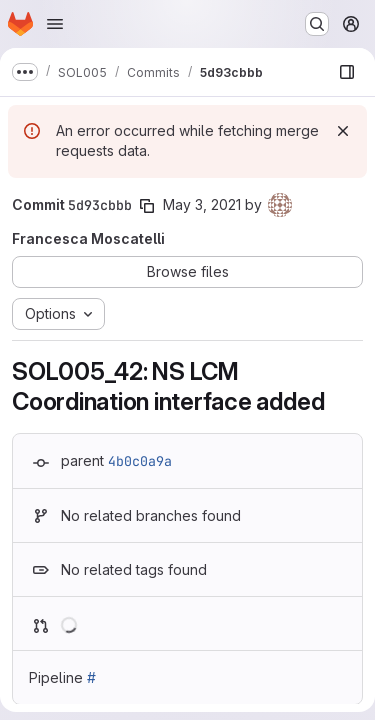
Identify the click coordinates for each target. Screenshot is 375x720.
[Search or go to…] (317, 24)
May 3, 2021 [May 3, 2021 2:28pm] (202, 204)
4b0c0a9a (140, 461)
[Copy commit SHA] (147, 206)
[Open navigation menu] (55, 24)
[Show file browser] (347, 72)
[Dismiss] (343, 131)
